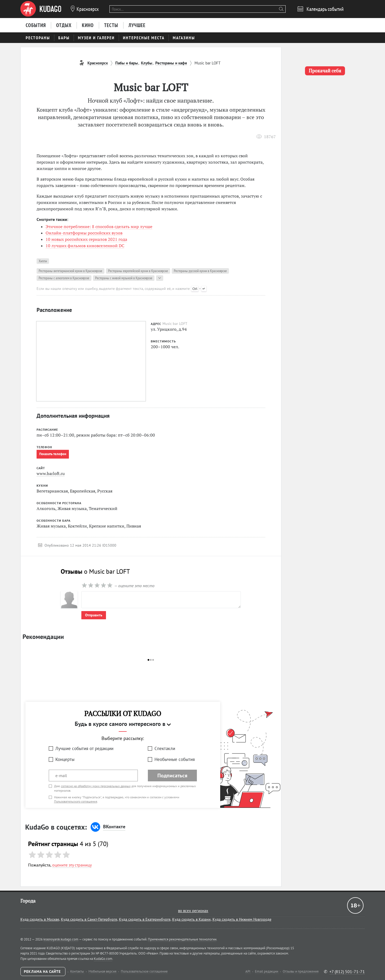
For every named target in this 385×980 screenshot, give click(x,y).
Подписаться (172, 776)
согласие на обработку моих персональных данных (96, 786)
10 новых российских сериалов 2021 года (86, 239)
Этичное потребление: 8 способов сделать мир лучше (99, 227)
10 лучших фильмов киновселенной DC (85, 246)
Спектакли (165, 748)
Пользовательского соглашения (76, 801)
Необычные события (175, 759)
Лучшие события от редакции (84, 748)
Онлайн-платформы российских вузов (84, 233)
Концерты (65, 759)
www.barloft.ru (51, 473)
